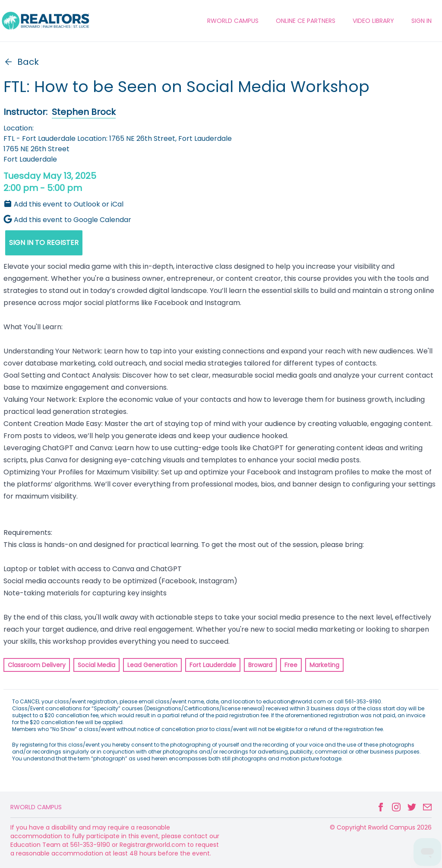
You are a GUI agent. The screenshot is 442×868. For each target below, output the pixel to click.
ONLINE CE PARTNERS (306, 21)
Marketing (324, 665)
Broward (260, 665)
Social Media (96, 665)
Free (291, 665)
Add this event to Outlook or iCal (63, 204)
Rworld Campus (36, 807)
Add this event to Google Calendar (67, 220)
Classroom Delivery (37, 665)
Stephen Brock (84, 112)
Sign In (421, 21)
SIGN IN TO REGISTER (44, 243)
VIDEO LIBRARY (373, 21)
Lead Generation (152, 665)
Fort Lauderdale (213, 665)
